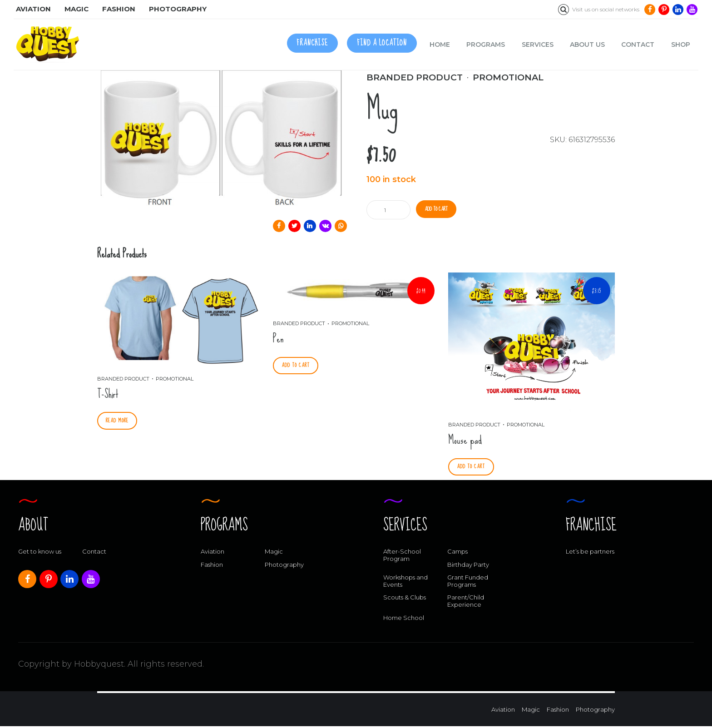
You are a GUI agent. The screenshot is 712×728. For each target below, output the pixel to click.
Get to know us (40, 553)
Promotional (508, 77)
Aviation (213, 553)
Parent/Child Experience (466, 603)
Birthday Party (468, 566)
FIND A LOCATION (382, 43)
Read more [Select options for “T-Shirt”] (119, 421)
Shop (681, 45)
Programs (486, 45)
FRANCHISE (312, 43)
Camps (457, 553)
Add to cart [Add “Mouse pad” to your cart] (473, 468)
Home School (404, 619)
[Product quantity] (390, 210)
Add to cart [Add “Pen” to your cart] (298, 366)
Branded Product (415, 77)
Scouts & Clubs (405, 599)
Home (440, 45)
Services (538, 45)
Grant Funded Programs (468, 583)
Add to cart (441, 210)
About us (587, 45)
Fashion (212, 566)
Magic (274, 553)
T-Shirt (108, 394)
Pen (278, 339)
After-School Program (402, 557)
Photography (284, 566)
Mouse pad (465, 440)
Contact (638, 45)
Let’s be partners (590, 553)
